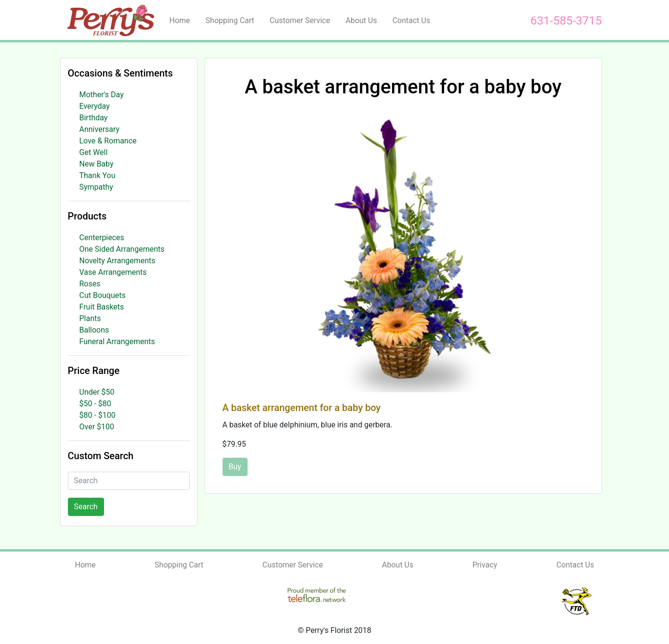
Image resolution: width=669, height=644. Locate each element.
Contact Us (412, 20)
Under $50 (97, 392)
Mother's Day (102, 95)
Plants (90, 318)
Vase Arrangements (113, 272)
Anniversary (100, 129)
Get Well (94, 152)
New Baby (97, 164)
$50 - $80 (95, 404)
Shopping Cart (230, 20)
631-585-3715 (566, 21)
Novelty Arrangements (118, 261)
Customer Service (300, 20)
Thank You (98, 175)
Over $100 (97, 427)
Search (86, 507)
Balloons (94, 330)
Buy (235, 467)
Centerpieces (102, 238)
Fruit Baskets (102, 307)
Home (180, 20)
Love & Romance (108, 141)
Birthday (94, 118)
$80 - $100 (98, 415)
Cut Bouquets (103, 295)
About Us (361, 20)
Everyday (95, 106)
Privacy (485, 565)
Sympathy (96, 187)
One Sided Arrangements (122, 249)
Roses (90, 284)
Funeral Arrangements (117, 341)
